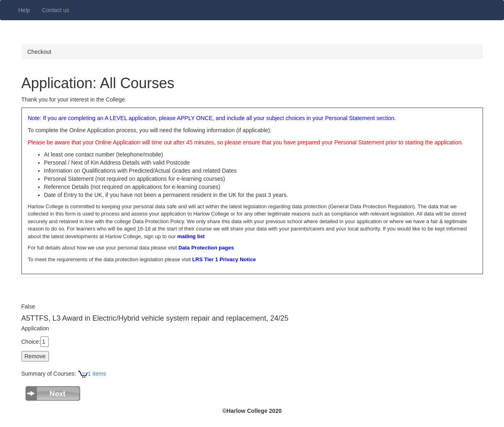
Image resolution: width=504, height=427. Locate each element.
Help (24, 10)
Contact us (56, 10)
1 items (92, 374)
